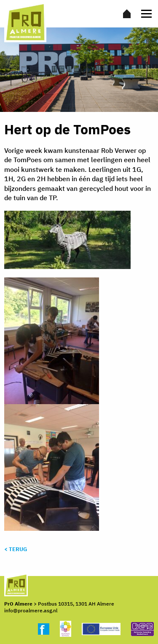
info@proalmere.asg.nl (31, 610)
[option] (79, 70)
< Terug (16, 549)
